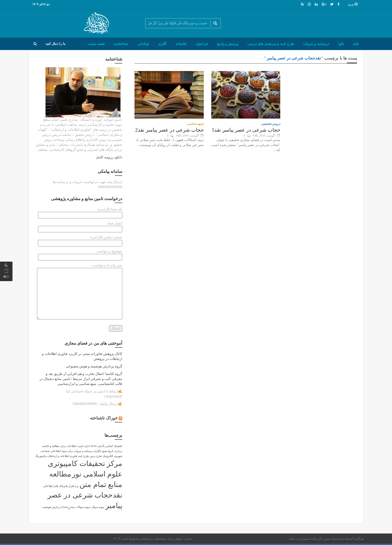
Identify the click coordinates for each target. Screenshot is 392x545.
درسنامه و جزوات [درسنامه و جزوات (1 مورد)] (83, 451)
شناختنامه (121, 44)
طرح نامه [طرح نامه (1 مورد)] (84, 456)
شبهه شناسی (195, 124)
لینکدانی (143, 44)
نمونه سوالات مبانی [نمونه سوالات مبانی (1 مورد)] (80, 507)
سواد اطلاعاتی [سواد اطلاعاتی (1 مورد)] (59, 451)
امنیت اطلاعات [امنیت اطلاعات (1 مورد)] (75, 446)
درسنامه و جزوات (316, 44)
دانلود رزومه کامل (109, 157)
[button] (35, 44)
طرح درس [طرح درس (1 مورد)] (96, 456)
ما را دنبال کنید (55, 44)
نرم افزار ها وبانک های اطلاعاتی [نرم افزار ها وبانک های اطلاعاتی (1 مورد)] (61, 486)
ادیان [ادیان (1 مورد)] (87, 446)
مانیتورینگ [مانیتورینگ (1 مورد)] (41, 456)
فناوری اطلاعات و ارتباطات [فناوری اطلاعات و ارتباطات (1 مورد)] (62, 456)
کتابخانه (181, 44)
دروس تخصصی (271, 124)
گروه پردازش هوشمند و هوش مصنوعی (94, 366)
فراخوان (202, 44)
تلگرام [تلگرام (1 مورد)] (98, 451)
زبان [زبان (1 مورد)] (70, 451)
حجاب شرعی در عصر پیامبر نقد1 (246, 130)
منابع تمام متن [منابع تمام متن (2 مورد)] (101, 484)
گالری (162, 44)
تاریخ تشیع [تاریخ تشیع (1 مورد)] (108, 451)
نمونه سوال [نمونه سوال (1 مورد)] (98, 507)
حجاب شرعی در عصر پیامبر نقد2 (169, 130)
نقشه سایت (96, 44)
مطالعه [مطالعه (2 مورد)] (60, 474)
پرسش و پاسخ (227, 44)
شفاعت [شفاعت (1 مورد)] (45, 451)
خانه (356, 44)
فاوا (341, 44)
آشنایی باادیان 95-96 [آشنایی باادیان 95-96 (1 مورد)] (102, 446)
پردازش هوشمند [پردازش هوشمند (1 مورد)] (51, 507)
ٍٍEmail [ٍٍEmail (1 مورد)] (65, 507)
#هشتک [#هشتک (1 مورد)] (118, 446)
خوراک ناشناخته (104, 418)
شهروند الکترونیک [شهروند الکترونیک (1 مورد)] (112, 456)
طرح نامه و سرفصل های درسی (271, 44)
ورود (352, 4)
